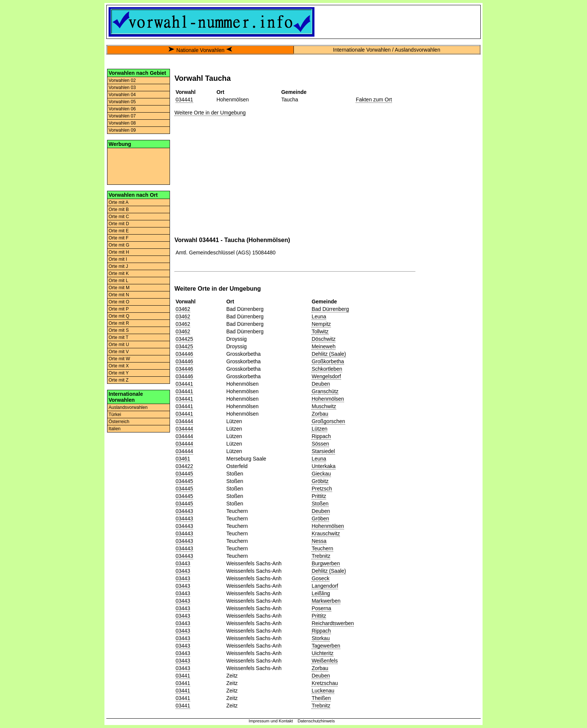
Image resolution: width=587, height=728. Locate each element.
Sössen (320, 444)
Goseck (320, 578)
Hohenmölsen (328, 399)
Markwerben (326, 601)
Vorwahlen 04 (122, 95)
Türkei (115, 415)
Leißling (321, 593)
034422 (184, 466)
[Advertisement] (139, 166)
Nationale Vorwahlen (200, 50)
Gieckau (321, 474)
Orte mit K (119, 273)
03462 (183, 309)
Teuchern (322, 548)
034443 (184, 511)
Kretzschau (325, 683)
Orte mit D (119, 224)
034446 (184, 354)
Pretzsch (322, 489)
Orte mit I (118, 259)
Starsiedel (323, 451)
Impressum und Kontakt (271, 721)
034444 (184, 421)
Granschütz (325, 391)
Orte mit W (119, 359)
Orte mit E (119, 231)
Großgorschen (328, 421)
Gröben (320, 519)
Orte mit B (119, 209)
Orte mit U (119, 345)
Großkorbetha (328, 361)
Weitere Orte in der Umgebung (210, 113)
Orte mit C (119, 217)
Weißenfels (325, 661)
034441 (184, 100)
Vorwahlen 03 (122, 88)
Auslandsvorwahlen (128, 407)
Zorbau (320, 414)
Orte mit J (118, 266)
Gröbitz (320, 481)
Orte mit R (119, 323)
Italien (115, 429)
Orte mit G (119, 245)
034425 (184, 339)
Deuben (321, 384)
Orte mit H (119, 252)
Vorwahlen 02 (122, 80)
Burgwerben (326, 563)
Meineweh (323, 346)
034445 (184, 474)
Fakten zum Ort (374, 100)
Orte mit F (118, 238)
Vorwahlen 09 (122, 130)
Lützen (319, 429)
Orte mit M (119, 288)
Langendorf (325, 586)
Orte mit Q (119, 316)
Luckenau (323, 691)
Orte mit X (119, 366)
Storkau (320, 638)
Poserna (321, 608)
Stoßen (320, 504)
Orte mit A (118, 202)
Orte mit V (119, 352)
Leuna (319, 316)
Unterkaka (323, 466)
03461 (183, 459)
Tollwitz (320, 331)
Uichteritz (322, 653)
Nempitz (321, 324)
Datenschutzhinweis (316, 721)
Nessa (319, 541)
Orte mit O (119, 302)
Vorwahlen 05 (122, 102)
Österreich (119, 422)
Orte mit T (118, 337)
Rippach (321, 436)
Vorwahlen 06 (122, 109)
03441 (183, 676)
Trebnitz (321, 556)
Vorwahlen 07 (122, 116)
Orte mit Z (118, 380)
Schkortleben (327, 369)
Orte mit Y (119, 373)
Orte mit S (119, 330)
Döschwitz (323, 339)
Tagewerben (326, 646)
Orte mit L (118, 281)
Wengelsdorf (326, 376)
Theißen (321, 698)
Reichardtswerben (333, 623)
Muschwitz (324, 406)
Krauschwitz (326, 533)
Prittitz (319, 496)
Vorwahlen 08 (122, 123)
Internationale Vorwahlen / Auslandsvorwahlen (387, 50)
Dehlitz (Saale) (329, 354)
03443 (183, 563)
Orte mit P (119, 309)
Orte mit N (119, 295)
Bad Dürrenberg (330, 309)
